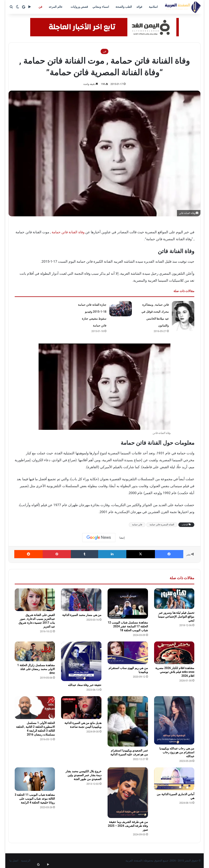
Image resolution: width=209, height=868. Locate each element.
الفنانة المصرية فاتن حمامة (162, 525)
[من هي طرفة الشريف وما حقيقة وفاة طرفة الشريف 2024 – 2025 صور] (128, 793)
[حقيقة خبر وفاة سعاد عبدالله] (81, 661)
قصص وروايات (79, 7)
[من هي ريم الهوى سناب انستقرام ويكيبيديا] (128, 653)
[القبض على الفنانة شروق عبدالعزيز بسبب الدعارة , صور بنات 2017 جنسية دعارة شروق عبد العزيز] (35, 600)
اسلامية (153, 7)
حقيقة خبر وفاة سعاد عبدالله (85, 685)
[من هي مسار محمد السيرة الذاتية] (81, 600)
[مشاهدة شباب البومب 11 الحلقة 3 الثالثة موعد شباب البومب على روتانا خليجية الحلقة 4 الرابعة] (35, 779)
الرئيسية (26, 861)
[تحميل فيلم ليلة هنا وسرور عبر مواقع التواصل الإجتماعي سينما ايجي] (174, 599)
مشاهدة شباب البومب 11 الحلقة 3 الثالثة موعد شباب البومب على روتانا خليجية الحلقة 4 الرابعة (35, 799)
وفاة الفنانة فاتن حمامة (68, 232)
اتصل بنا (14, 861)
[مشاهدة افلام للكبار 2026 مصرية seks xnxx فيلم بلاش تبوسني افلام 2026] (174, 653)
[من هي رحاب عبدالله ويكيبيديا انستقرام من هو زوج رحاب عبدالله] (174, 720)
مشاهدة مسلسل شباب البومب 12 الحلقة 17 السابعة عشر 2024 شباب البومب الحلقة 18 (128, 626)
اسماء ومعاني (101, 7)
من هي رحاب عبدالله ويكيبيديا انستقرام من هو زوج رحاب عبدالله (177, 752)
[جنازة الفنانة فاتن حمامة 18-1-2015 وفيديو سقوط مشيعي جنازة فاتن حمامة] (121, 309)
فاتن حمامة (137, 525)
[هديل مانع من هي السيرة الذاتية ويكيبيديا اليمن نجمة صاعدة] (81, 708)
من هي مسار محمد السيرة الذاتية (82, 615)
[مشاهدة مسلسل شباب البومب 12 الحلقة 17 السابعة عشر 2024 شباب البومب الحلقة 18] (128, 603)
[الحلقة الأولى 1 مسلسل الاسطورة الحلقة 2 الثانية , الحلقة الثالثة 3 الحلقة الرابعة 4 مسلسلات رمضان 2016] (35, 708)
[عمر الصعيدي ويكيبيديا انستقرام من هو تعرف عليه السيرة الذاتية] (128, 721)
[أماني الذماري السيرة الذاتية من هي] (174, 779)
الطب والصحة (124, 7)
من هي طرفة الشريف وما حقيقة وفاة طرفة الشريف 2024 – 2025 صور (128, 826)
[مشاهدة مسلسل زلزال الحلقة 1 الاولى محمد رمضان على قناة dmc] (35, 651)
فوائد (139, 7)
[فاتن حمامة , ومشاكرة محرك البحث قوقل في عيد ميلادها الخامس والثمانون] (183, 316)
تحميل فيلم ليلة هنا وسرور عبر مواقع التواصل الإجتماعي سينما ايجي (176, 617)
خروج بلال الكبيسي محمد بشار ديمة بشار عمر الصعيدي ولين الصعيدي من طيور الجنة (83, 775)
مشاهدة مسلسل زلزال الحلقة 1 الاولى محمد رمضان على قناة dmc (36, 669)
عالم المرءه (56, 7)
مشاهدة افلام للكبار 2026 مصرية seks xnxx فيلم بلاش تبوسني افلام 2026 (175, 672)
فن (40, 7)
